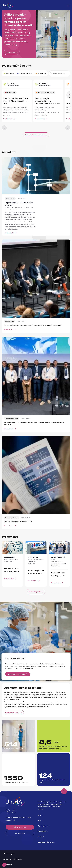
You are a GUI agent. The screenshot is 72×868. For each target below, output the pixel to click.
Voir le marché (8, 119)
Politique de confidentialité (13, 859)
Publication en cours (26, 73)
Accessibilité (8, 864)
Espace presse (43, 826)
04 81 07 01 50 (20, 827)
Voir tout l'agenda (36, 592)
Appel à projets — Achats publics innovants (19, 204)
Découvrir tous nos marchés (35, 135)
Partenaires (42, 831)
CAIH (40, 815)
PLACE (40, 837)
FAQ (39, 820)
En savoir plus (11, 233)
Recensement (42, 73)
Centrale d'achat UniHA (46, 842)
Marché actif (10, 73)
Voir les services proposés (16, 674)
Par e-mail (20, 833)
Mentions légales (9, 854)
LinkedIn (8, 811)
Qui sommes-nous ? (12, 713)
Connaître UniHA (12, 52)
